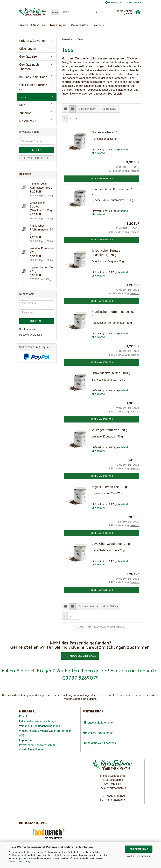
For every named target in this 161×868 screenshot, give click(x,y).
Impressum (26, 740)
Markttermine (114, 3)
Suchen (37, 150)
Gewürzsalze (80, 25)
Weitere (99, 25)
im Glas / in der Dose (33, 77)
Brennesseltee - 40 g (106, 132)
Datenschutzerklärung (19, 861)
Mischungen (58, 25)
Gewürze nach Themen (29, 67)
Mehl (23, 105)
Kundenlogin (135, 3)
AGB (22, 736)
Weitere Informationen (139, 856)
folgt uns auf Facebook (100, 743)
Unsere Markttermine (98, 723)
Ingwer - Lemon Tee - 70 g (109, 487)
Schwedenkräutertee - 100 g (111, 373)
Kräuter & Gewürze (32, 25)
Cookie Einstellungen (32, 750)
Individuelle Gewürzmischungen (38, 721)
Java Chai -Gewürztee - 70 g (111, 544)
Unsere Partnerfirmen (98, 733)
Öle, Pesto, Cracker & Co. (33, 87)
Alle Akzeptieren (139, 849)
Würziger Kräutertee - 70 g (110, 430)
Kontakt (24, 716)
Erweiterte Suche (37, 158)
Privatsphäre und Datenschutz (37, 745)
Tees (23, 97)
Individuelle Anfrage (80, 656)
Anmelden (37, 321)
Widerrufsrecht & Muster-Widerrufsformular (45, 731)
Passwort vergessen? (32, 335)
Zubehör (25, 113)
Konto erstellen (28, 329)
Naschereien (28, 121)
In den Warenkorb (102, 179)
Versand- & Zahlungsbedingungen (40, 726)
